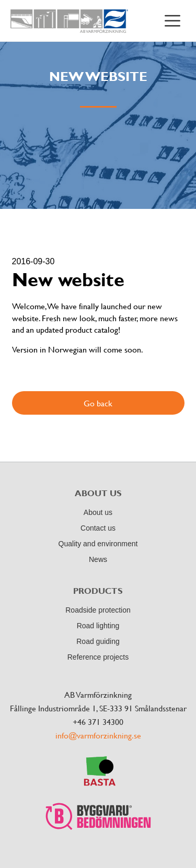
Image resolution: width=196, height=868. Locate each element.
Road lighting (98, 626)
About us (98, 512)
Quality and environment (98, 544)
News (98, 559)
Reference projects (98, 657)
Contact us (98, 528)
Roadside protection (98, 610)
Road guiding (98, 641)
